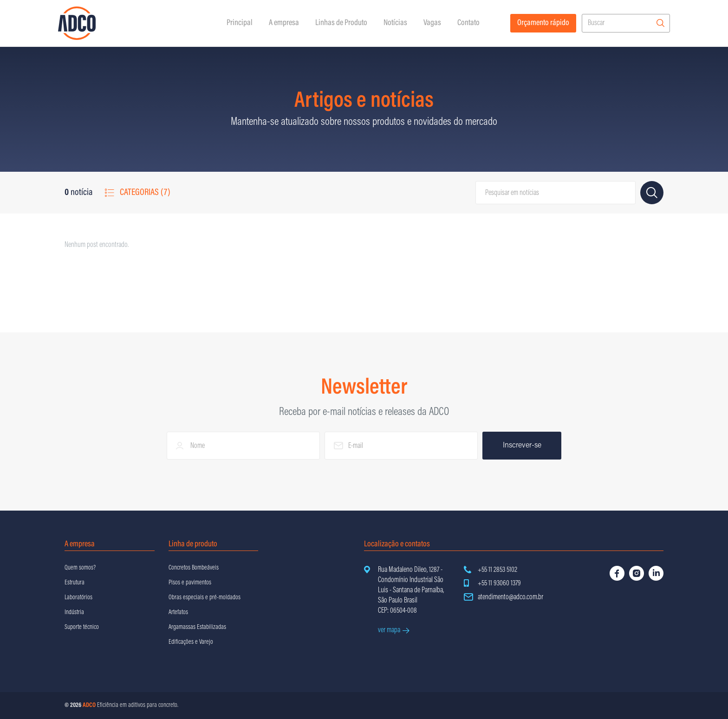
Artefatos (178, 613)
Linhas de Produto (341, 23)
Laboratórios (78, 598)
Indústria (74, 613)
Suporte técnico (82, 628)
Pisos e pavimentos (190, 583)
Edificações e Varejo (191, 642)
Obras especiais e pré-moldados (205, 598)
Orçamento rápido (543, 23)
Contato (468, 23)
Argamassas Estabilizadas (197, 628)
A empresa (284, 23)
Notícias (395, 23)
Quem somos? (80, 568)
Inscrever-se (522, 446)
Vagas (432, 23)
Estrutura (75, 583)
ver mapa (393, 630)
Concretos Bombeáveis (194, 568)
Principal (240, 23)
